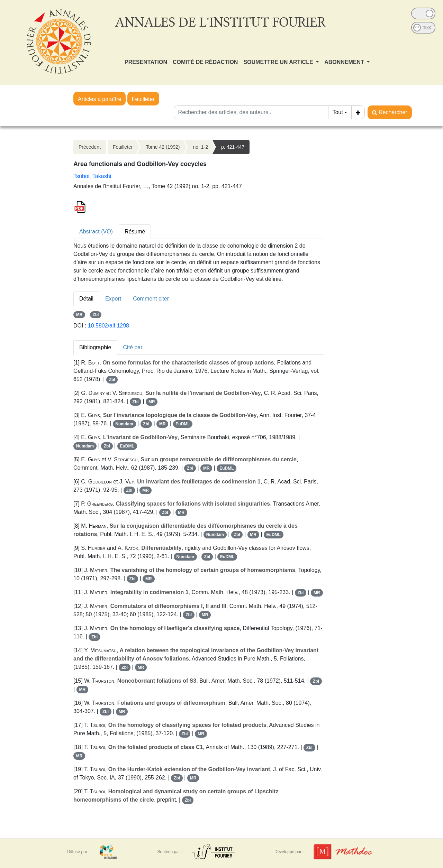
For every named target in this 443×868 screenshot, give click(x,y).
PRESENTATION (146, 62)
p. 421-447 (233, 147)
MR (79, 315)
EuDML (183, 424)
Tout (338, 112)
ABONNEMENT (345, 62)
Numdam (124, 424)
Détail (86, 299)
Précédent (90, 147)
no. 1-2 (200, 147)
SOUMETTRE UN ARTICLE (279, 62)
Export (113, 299)
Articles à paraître (100, 99)
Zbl (96, 315)
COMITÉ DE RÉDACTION (205, 62)
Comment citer (151, 299)
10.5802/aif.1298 (109, 326)
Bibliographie (95, 347)
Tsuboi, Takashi (92, 176)
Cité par (133, 347)
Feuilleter (143, 99)
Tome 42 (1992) (163, 147)
